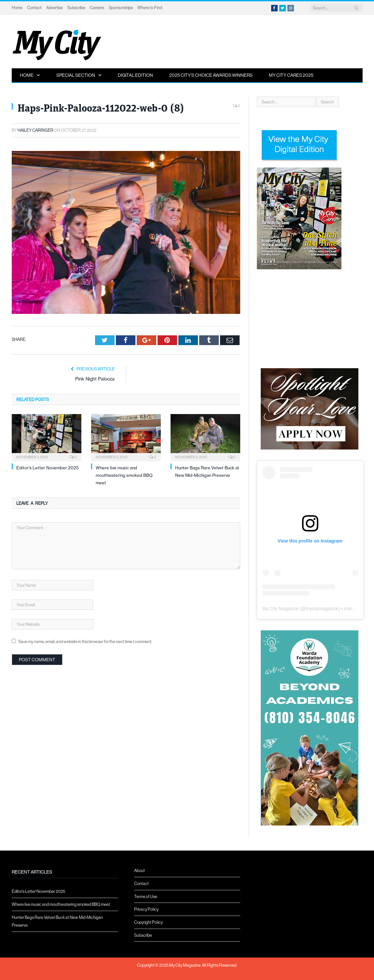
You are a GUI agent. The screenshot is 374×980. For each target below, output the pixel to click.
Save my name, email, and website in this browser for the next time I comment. (85, 641)
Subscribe (76, 7)
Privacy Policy (146, 909)
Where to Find (150, 7)
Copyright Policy (148, 922)
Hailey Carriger (35, 130)
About (139, 870)
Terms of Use (146, 896)
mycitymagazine (322, 609)
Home (17, 7)
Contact (34, 7)
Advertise (55, 7)
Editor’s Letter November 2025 (48, 468)
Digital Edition (135, 75)
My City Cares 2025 (291, 75)
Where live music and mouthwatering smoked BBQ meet (124, 475)
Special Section (76, 75)
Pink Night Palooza (95, 379)
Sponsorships (121, 7)
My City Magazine (280, 609)
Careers (97, 7)
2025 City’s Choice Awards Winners (211, 75)
